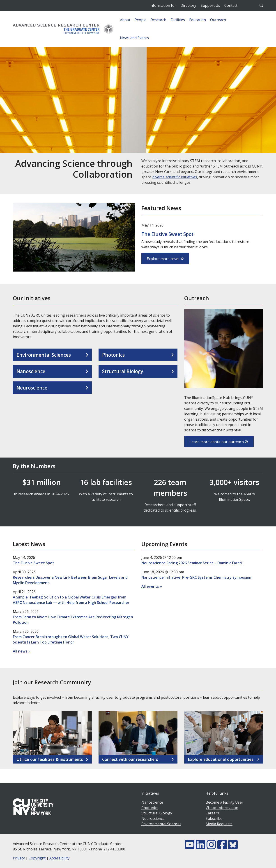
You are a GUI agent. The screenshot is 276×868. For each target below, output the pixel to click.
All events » (152, 586)
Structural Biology (123, 371)
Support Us (210, 5)
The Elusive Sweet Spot (167, 234)
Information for (163, 5)
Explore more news (165, 259)
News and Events (134, 38)
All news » (22, 651)
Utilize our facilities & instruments (50, 759)
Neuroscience (32, 388)
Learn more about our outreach (219, 442)
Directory (188, 5)
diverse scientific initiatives (175, 177)
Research (158, 20)
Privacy (19, 858)
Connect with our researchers (130, 759)
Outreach (218, 20)
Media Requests (219, 824)
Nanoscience (31, 371)
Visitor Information (222, 808)
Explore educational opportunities (221, 759)
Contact (231, 5)
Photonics (113, 355)
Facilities (178, 20)
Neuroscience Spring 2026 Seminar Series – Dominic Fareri (192, 563)
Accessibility (59, 858)
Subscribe (214, 818)
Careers (212, 813)
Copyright (37, 858)
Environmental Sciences (44, 355)
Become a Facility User (224, 802)
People (140, 20)
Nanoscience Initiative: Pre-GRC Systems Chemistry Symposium (197, 577)
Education (198, 20)
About (125, 20)
